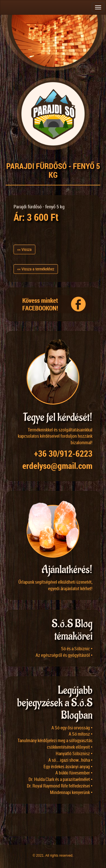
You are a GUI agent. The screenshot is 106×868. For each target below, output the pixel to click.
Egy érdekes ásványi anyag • (68, 767)
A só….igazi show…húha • (70, 760)
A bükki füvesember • (74, 773)
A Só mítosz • (81, 734)
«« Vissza (24, 249)
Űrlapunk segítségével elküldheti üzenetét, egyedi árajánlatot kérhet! (55, 585)
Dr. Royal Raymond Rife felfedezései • (60, 786)
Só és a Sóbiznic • (77, 649)
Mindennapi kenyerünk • (71, 792)
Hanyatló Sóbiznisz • (74, 753)
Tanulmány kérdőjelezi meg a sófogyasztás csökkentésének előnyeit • (55, 744)
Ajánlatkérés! (67, 570)
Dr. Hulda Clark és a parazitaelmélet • (60, 779)
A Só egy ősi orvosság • (72, 728)
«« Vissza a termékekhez (36, 269)
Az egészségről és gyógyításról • (64, 655)
